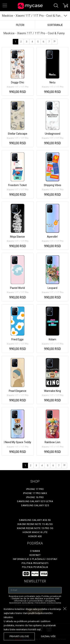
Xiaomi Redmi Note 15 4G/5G (35, 524)
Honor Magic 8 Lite (35, 532)
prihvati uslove (19, 636)
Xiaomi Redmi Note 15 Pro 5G (35, 528)
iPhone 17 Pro (35, 489)
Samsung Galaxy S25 (35, 505)
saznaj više (48, 636)
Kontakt (35, 555)
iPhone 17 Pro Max (35, 493)
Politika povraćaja (35, 567)
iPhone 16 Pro (35, 497)
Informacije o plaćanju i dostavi (35, 559)
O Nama (35, 551)
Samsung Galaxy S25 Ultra (35, 501)
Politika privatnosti (35, 563)
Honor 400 (35, 536)
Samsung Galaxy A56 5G (35, 520)
